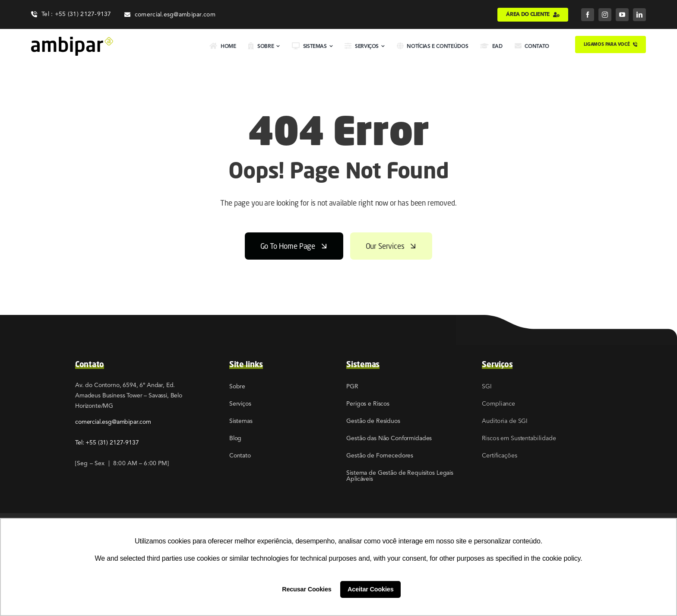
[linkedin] (639, 15)
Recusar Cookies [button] (307, 589)
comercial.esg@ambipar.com (113, 422)
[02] (72, 40)
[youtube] (622, 15)
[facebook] (588, 15)
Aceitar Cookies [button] (370, 589)
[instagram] (605, 15)
